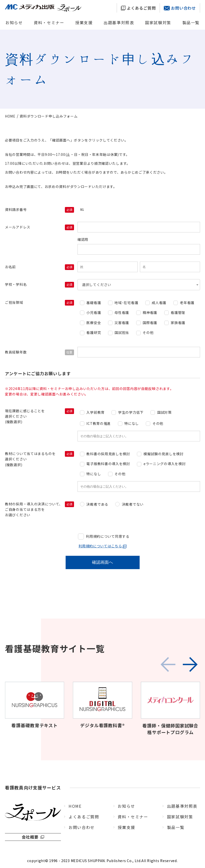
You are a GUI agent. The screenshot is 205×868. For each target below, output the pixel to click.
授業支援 (84, 22)
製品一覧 (191, 22)
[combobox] (139, 285)
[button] (190, 664)
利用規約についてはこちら (102, 546)
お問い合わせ (180, 8)
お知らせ (14, 22)
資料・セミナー (49, 22)
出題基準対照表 (119, 22)
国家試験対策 (158, 22)
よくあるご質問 (138, 8)
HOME (75, 806)
